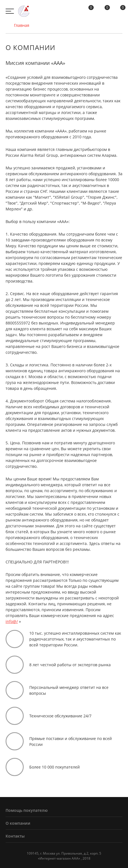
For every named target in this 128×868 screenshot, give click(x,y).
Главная (17, 25)
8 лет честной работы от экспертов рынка (70, 665)
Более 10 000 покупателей (55, 767)
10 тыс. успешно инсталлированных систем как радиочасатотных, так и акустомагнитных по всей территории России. (75, 639)
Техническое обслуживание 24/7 (60, 716)
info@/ (12, 621)
